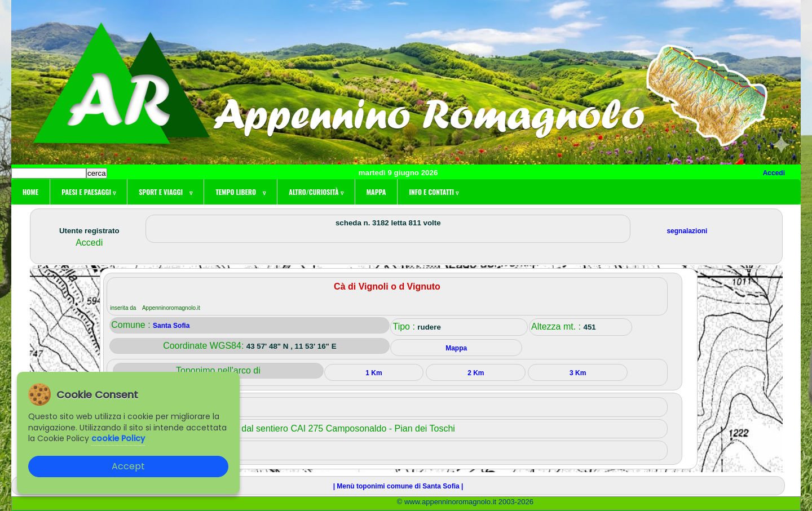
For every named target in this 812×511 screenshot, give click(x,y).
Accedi (774, 173)
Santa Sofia (171, 326)
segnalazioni (687, 231)
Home (30, 192)
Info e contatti (434, 192)
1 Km (374, 373)
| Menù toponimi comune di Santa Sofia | (398, 486)
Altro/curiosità (316, 192)
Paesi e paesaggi (89, 192)
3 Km (578, 373)
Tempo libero (240, 192)
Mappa (376, 192)
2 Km (476, 373)
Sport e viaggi (166, 192)
